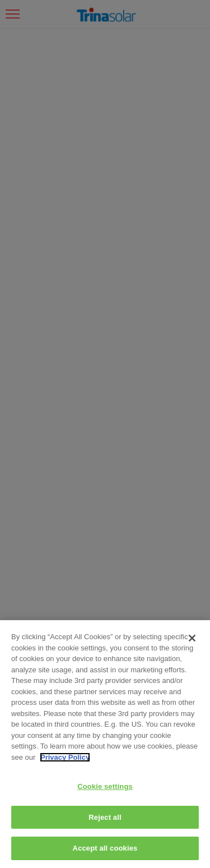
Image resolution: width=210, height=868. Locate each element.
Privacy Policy (65, 757)
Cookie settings (105, 786)
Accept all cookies (105, 848)
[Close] (192, 638)
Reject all (105, 817)
